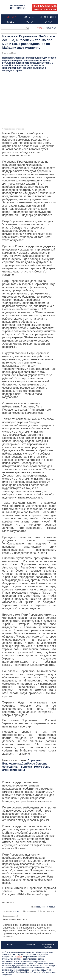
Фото (29, 22)
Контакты (29, 944)
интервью (51, 907)
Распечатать (48, 911)
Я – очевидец (48, 17)
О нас (11, 944)
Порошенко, (41, 907)
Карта (48, 22)
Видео (10, 22)
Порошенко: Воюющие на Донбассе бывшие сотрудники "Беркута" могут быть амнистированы (26, 765)
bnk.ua (19, 957)
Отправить (31, 911)
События (29, 17)
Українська (51, 28)
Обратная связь (48, 946)
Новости (10, 17)
